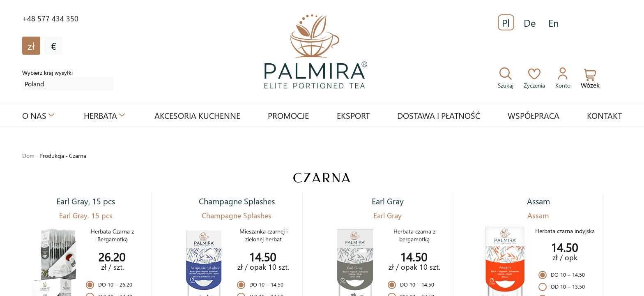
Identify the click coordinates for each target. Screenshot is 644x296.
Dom (28, 156)
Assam (538, 201)
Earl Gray (388, 201)
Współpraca (534, 115)
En (554, 23)
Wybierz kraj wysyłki (47, 73)
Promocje (288, 115)
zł (31, 46)
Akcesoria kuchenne (197, 115)
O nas (34, 115)
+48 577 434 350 (50, 18)
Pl (506, 23)
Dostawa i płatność (439, 115)
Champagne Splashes (237, 201)
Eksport (353, 115)
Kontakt (604, 115)
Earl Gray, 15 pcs (86, 201)
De (530, 23)
